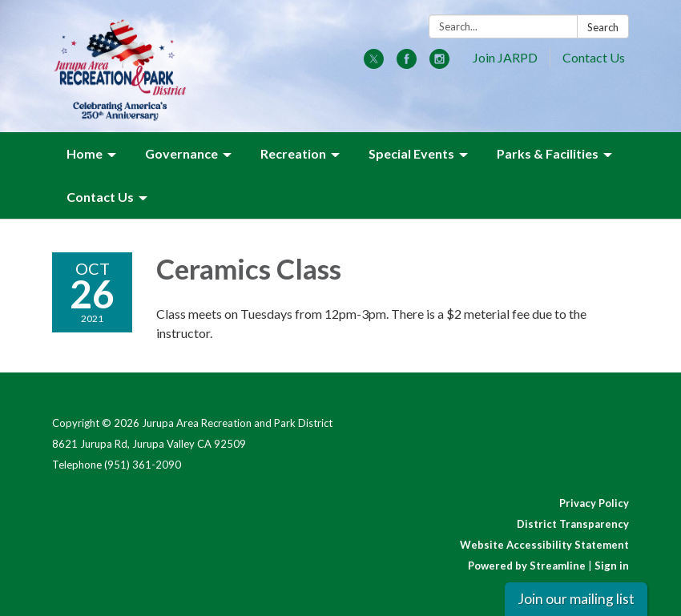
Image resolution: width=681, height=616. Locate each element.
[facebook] (407, 64)
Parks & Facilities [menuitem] (548, 153)
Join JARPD (505, 57)
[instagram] (439, 64)
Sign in (612, 566)
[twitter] (374, 64)
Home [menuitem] (85, 153)
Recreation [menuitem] (293, 153)
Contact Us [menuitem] (100, 197)
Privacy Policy (594, 503)
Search (603, 27)
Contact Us (594, 57)
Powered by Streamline (527, 566)
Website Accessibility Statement (544, 545)
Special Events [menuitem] (411, 153)
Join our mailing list (576, 599)
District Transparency (573, 524)
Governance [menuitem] (181, 153)
